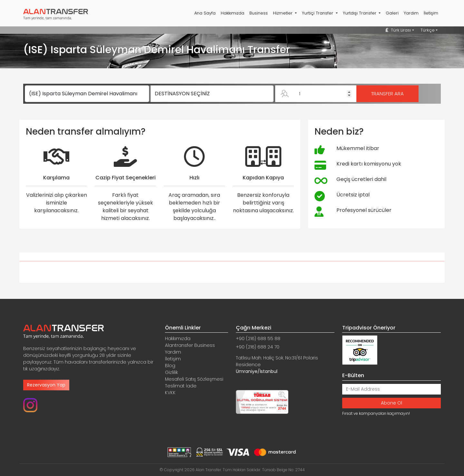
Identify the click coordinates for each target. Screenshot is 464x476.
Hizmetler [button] (283, 13)
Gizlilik (171, 372)
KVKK (170, 393)
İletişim (431, 13)
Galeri (392, 13)
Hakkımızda (232, 13)
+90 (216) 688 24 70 (258, 347)
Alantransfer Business (190, 345)
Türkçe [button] (428, 30)
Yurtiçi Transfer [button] (318, 13)
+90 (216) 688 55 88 (258, 338)
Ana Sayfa (205, 13)
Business (259, 13)
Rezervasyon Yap (46, 385)
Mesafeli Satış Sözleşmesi (194, 379)
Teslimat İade (181, 386)
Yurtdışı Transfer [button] (360, 13)
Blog (170, 366)
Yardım (411, 13)
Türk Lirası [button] (398, 30)
